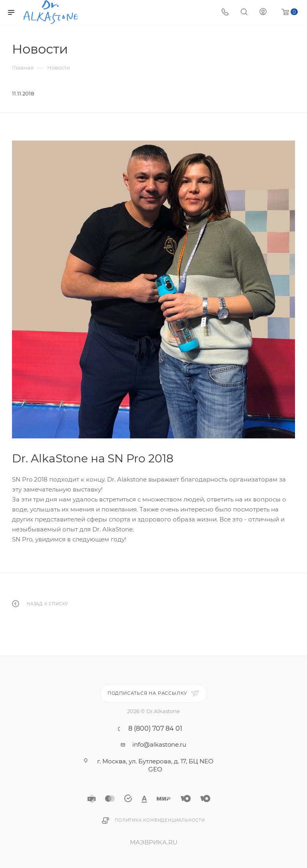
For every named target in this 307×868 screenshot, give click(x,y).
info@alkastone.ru (159, 744)
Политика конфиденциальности (160, 820)
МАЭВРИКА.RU (154, 842)
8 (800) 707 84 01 (155, 729)
